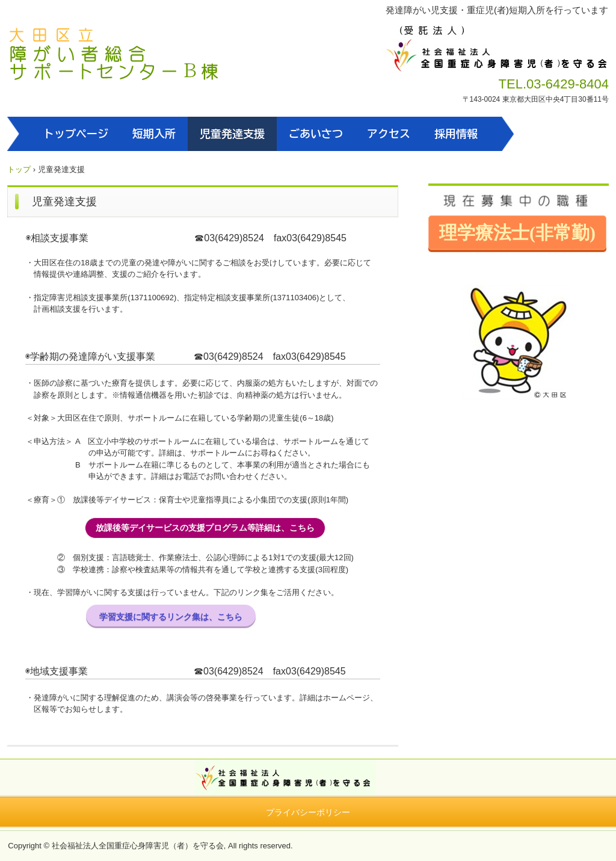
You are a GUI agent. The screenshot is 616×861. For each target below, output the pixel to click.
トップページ (76, 134)
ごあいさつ (316, 134)
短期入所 (154, 134)
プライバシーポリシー (308, 812)
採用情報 (456, 134)
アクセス (389, 134)
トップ (19, 169)
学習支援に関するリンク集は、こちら (171, 617)
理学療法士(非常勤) (517, 233)
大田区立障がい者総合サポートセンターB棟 (114, 56)
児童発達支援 (232, 134)
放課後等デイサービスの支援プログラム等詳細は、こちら (205, 528)
